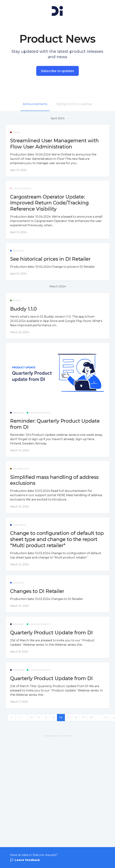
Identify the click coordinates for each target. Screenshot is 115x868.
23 (106, 718)
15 (68, 718)
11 (39, 718)
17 (84, 718)
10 (31, 718)
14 (61, 718)
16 (76, 718)
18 (91, 718)
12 (46, 718)
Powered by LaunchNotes (57, 736)
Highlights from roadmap (74, 104)
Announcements (35, 104)
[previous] (11, 718)
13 (53, 718)
